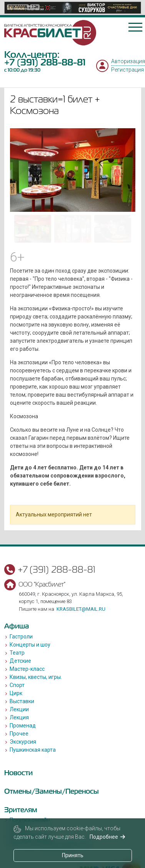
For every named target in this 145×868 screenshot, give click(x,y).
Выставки (22, 701)
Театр (17, 653)
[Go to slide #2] (73, 229)
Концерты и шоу (30, 645)
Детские (20, 661)
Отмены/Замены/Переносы (52, 791)
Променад (23, 726)
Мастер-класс (27, 669)
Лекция (19, 717)
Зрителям (21, 810)
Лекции (19, 709)
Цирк (16, 693)
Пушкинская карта (33, 750)
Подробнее (107, 837)
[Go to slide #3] (113, 229)
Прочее (19, 734)
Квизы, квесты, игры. (36, 677)
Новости (18, 773)
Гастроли (21, 637)
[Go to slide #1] (33, 229)
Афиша (17, 626)
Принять (73, 855)
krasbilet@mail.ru (81, 609)
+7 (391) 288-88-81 (45, 62)
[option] (73, 8)
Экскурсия (23, 742)
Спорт (17, 685)
